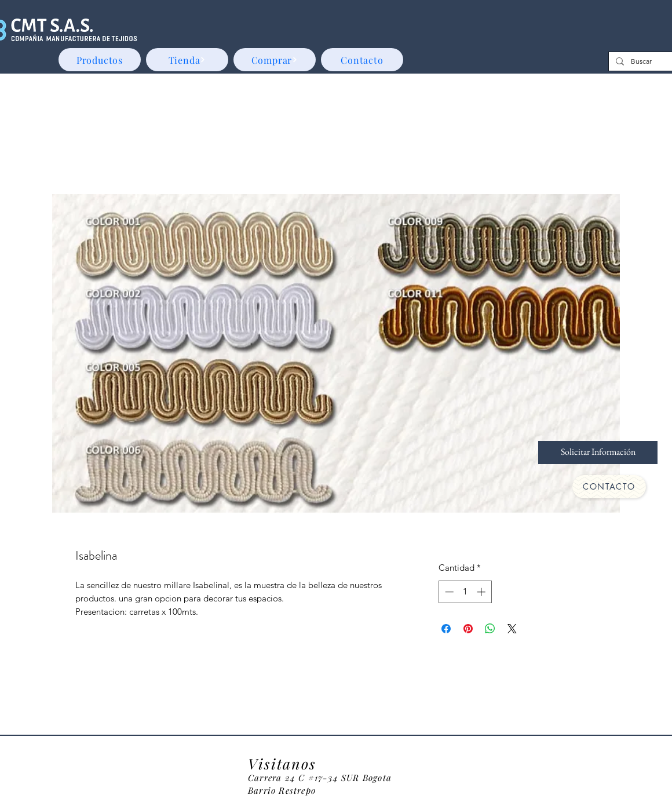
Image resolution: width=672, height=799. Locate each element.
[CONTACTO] (609, 487)
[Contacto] (362, 60)
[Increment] (482, 592)
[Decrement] (448, 592)
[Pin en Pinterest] (468, 629)
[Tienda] (187, 60)
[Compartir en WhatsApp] (490, 629)
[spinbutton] (465, 592)
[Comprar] (275, 60)
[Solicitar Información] (598, 453)
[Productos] (100, 60)
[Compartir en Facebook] (446, 629)
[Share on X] (512, 629)
